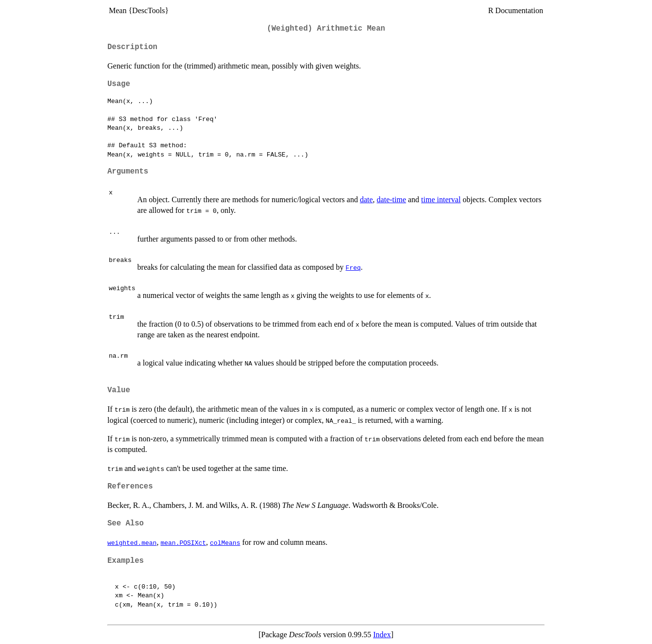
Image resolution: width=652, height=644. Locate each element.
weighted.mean (132, 542)
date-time (391, 200)
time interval (441, 200)
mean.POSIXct (183, 542)
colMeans (225, 542)
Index (382, 635)
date (367, 200)
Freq (353, 267)
